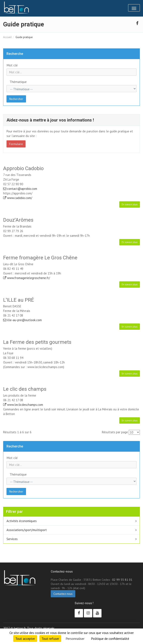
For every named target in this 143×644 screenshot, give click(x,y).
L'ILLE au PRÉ (19, 300)
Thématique (18, 82)
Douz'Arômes (18, 220)
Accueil (7, 37)
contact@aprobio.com (20, 189)
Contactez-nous (63, 594)
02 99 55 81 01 (122, 580)
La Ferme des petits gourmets (37, 342)
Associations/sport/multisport (27, 530)
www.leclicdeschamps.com (23, 405)
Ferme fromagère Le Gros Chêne (40, 258)
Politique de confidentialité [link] (110, 639)
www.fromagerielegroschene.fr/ (27, 278)
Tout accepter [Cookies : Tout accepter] (25, 639)
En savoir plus (130, 204)
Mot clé (12, 65)
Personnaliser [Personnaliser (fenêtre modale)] (75, 639)
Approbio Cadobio (23, 168)
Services (12, 539)
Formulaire (16, 144)
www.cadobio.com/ (18, 198)
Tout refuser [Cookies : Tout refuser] (50, 639)
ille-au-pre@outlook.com (22, 320)
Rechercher (16, 99)
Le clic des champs (25, 389)
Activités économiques (22, 521)
